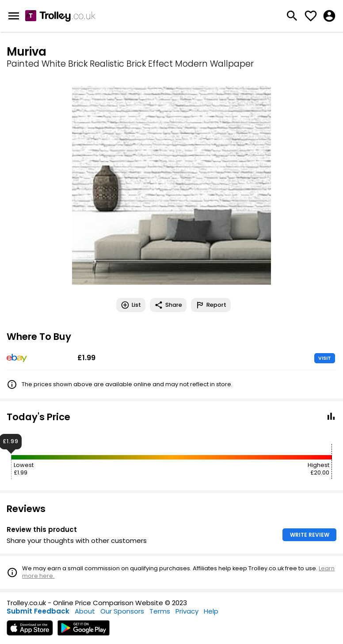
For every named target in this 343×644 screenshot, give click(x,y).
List (131, 305)
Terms (160, 611)
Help (211, 611)
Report (211, 305)
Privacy (187, 611)
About (85, 611)
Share (168, 305)
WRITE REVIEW (310, 535)
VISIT (325, 358)
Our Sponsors (122, 611)
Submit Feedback (38, 611)
